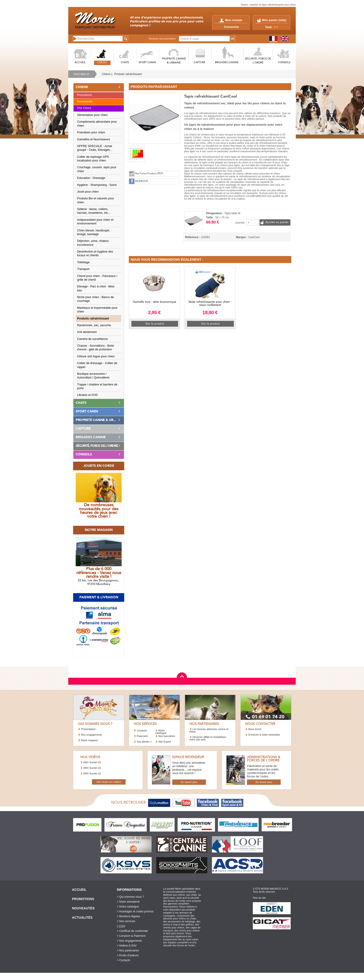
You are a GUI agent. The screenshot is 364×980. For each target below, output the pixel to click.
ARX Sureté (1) (92, 773)
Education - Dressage (91, 178)
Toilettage (83, 262)
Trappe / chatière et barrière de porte (97, 386)
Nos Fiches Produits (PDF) (149, 174)
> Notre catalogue (128, 907)
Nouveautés (85, 102)
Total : (272, 27)
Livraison (142, 730)
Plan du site (259, 898)
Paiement (142, 736)
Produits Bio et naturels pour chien (96, 200)
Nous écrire (255, 729)
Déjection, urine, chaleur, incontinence (93, 243)
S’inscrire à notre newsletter (264, 735)
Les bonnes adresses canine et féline (209, 730)
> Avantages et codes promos (135, 911)
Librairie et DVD (87, 395)
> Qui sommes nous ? (130, 897)
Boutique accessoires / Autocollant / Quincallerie (93, 376)
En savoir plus (189, 782)
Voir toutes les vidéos (109, 782)
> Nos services (126, 921)
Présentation (88, 729)
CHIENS (102, 63)
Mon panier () (274, 20)
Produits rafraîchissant (128, 74)
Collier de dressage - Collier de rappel (97, 365)
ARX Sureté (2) (92, 768)
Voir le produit (155, 324)
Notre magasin (89, 740)
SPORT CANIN (147, 63)
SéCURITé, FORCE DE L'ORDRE (258, 61)
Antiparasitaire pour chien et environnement (95, 222)
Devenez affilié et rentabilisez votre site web (208, 738)
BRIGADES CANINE (227, 63)
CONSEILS (284, 63)
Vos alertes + (144, 742)
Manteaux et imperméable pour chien (97, 310)
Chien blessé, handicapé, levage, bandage (93, 232)
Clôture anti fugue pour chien (96, 356)
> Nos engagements (129, 941)
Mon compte (231, 20)
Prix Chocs (84, 108)
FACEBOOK (141, 181)
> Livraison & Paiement (131, 936)
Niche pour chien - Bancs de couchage (95, 299)
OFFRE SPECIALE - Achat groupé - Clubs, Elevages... (95, 148)
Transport (83, 269)
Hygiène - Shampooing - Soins (97, 185)
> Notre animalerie (128, 902)
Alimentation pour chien (92, 115)
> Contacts (123, 960)
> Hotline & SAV (127, 946)
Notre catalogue (161, 732)
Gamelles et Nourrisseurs (94, 139)
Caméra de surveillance (92, 339)
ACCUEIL (80, 63)
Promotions (84, 95)
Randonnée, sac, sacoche (94, 325)
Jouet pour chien (88, 192)
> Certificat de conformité (132, 931)
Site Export (165, 742)
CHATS (125, 63)
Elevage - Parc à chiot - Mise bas (96, 288)
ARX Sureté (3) (92, 762)
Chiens (106, 74)
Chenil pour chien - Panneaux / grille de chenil (97, 278)
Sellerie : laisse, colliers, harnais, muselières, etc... (94, 211)
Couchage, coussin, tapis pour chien (97, 169)
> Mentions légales (128, 916)
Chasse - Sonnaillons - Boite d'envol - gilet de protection (96, 348)
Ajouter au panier (277, 222)
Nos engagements (92, 735)
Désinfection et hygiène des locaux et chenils (95, 253)
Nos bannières (167, 736)
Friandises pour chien (91, 132)
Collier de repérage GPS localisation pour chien (93, 159)
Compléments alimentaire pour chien (97, 124)
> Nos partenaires (128, 950)
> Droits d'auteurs (128, 955)
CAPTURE (200, 63)
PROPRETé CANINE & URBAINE (174, 61)
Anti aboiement (87, 332)
